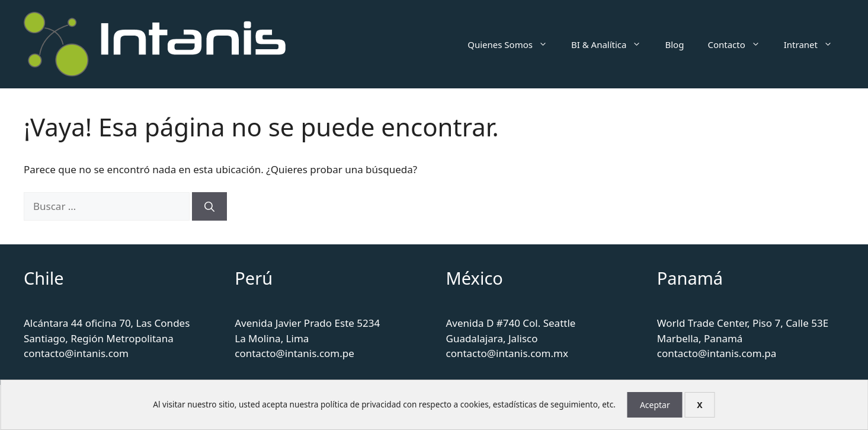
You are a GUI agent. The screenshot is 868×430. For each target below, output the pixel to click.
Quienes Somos (513, 44)
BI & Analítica (612, 44)
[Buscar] (209, 206)
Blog (674, 44)
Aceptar (655, 405)
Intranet (814, 44)
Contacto (739, 44)
